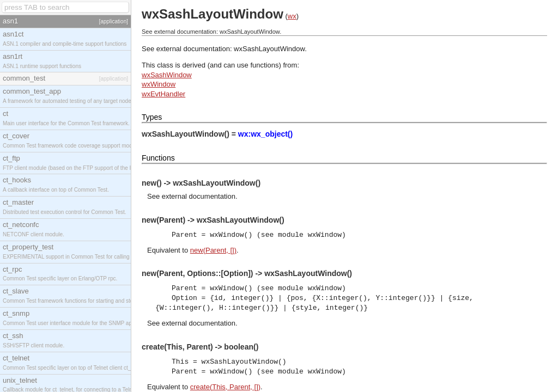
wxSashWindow (167, 75)
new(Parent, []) (213, 250)
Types (152, 117)
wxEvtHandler (163, 94)
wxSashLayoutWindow (269, 49)
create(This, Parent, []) (225, 387)
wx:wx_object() (265, 134)
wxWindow (159, 84)
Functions (158, 158)
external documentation (199, 196)
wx (292, 16)
